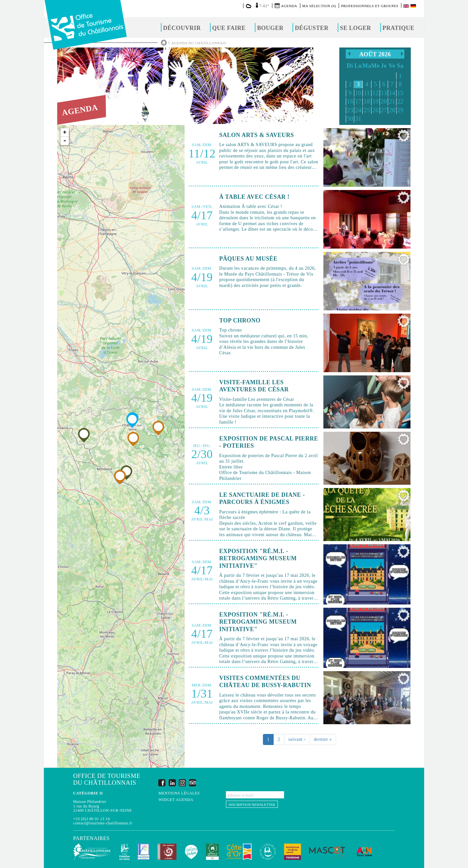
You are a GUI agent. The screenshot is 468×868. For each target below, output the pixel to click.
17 (358, 102)
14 (392, 93)
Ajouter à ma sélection (404, 137)
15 (400, 93)
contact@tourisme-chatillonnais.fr (103, 823)
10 (358, 93)
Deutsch (414, 6)
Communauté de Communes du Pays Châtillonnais (92, 852)
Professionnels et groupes (370, 6)
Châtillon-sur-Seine (124, 852)
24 (358, 110)
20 (384, 102)
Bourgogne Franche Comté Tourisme (292, 852)
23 (350, 110)
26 (376, 110)
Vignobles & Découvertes (212, 852)
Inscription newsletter (252, 805)
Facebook (162, 783)
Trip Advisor (192, 783)
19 (376, 102)
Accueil (164, 43)
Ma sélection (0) (319, 6)
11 (367, 93)
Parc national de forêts (167, 852)
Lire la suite (299, 157)
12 (376, 93)
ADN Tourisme (364, 852)
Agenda (289, 6)
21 (392, 102)
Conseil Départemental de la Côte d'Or (239, 852)
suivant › (297, 739)
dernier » (323, 739)
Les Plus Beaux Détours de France (143, 852)
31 (358, 119)
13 (384, 93)
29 (400, 110)
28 (392, 110)
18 (367, 102)
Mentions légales (179, 793)
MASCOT (327, 852)
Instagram (182, 783)
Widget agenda (176, 800)
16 (350, 102)
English (407, 6)
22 (400, 102)
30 (350, 119)
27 (384, 110)
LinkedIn (172, 783)
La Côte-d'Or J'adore (191, 852)
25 (367, 110)
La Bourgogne (268, 852)
